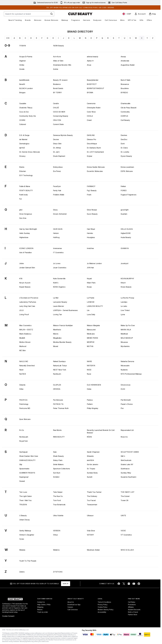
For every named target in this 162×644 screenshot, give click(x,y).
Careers (70, 607)
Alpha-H (90, 61)
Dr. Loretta (125, 152)
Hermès (90, 233)
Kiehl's (56, 283)
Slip (21, 464)
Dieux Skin (57, 144)
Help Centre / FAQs (44, 605)
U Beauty (23, 516)
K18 (21, 279)
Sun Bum (57, 473)
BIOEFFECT (92, 84)
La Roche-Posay (127, 298)
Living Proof (24, 314)
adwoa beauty (93, 57)
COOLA (90, 116)
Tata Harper (58, 492)
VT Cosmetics (126, 535)
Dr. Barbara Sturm (94, 148)
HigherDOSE (126, 233)
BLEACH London (26, 88)
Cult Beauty (125, 120)
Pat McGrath (126, 400)
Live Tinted (125, 310)
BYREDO (124, 93)
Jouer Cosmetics (60, 268)
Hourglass (91, 237)
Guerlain (124, 214)
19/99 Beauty (59, 46)
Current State (58, 124)
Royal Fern (24, 441)
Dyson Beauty (126, 156)
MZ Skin (23, 350)
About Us (71, 602)
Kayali (89, 279)
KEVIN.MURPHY (127, 279)
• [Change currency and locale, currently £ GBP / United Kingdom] (127, 14)
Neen (21, 370)
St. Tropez (91, 469)
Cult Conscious (73, 610)
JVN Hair (90, 268)
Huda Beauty (126, 237)
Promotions (132, 605)
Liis (88, 310)
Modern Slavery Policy (106, 610)
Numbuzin (57, 374)
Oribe (21, 389)
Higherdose (24, 237)
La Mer (56, 298)
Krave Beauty (126, 287)
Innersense (57, 248)
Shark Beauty (58, 456)
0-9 (8, 38)
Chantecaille (126, 103)
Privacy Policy (103, 605)
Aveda (22, 69)
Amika (22, 65)
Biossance (125, 84)
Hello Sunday (25, 233)
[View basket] (152, 14)
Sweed (22, 481)
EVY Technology (26, 175)
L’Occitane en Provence (29, 298)
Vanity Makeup (25, 531)
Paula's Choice (127, 404)
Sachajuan (24, 452)
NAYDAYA (91, 366)
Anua (89, 65)
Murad (56, 346)
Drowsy (22, 156)
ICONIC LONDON (26, 248)
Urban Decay (25, 520)
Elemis (22, 167)
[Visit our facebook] (119, 584)
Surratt (90, 477)
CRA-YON (57, 120)
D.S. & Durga (24, 135)
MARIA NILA (126, 330)
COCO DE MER (59, 112)
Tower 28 (124, 500)
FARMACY (91, 186)
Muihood (23, 346)
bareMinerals (24, 80)
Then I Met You (25, 500)
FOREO (124, 190)
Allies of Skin (58, 61)
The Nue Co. (58, 496)
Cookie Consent (8, 616)
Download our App (74, 605)
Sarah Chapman (93, 452)
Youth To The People (28, 561)
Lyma (123, 314)
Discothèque (92, 144)
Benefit (22, 84)
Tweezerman (92, 505)
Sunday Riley (126, 473)
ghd (21, 210)
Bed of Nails (126, 80)
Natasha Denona (127, 361)
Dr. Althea (57, 148)
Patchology (24, 404)
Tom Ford (57, 500)
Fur (21, 199)
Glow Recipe (92, 210)
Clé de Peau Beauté (129, 108)
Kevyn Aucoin (25, 283)
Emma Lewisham (127, 167)
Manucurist (91, 330)
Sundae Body (92, 473)
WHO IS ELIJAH (127, 550)
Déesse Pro (92, 139)
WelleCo (56, 550)
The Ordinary (92, 496)
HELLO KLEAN (127, 229)
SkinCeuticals (126, 460)
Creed (89, 120)
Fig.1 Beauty (92, 190)
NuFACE (23, 374)
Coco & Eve (24, 112)
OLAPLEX (57, 385)
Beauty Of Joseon (60, 80)
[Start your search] (29, 14)
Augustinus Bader (128, 65)
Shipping (40, 607)
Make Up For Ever (128, 325)
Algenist (22, 61)
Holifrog (56, 237)
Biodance (57, 84)
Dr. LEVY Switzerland (95, 152)
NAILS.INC (24, 361)
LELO (21, 310)
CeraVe (56, 103)
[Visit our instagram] (129, 584)
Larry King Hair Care (27, 306)
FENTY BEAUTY (26, 190)
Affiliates (131, 607)
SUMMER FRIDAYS (27, 473)
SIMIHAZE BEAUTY (27, 460)
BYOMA (90, 93)
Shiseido (90, 456)
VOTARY (90, 535)
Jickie (21, 263)
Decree (56, 139)
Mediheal (124, 334)
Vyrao (22, 539)
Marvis (56, 334)
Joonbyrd (124, 263)
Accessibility (102, 612)
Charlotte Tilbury (26, 108)
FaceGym (57, 186)
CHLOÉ (56, 108)
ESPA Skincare (127, 171)
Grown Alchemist (60, 214)
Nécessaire (125, 366)
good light (125, 210)
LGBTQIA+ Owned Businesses (65, 310)
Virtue (55, 535)
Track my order (43, 612)
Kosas (89, 287)
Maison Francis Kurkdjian (63, 325)
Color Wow (91, 112)
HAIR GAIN (58, 229)
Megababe (57, 338)
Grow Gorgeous (26, 214)
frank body (24, 195)
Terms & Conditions (104, 602)
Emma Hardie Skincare (96, 167)
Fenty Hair (57, 190)
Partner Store (133, 615)
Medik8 (22, 338)
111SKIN (23, 46)
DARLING (91, 135)
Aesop (123, 57)
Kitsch (123, 283)
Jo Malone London (94, 263)
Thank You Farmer (94, 492)
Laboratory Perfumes (28, 302)
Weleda (22, 550)
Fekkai (123, 186)
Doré (123, 144)
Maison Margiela (93, 325)
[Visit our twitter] (124, 584)
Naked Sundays (59, 361)
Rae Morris (57, 430)
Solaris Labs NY (127, 464)
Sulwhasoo (125, 469)
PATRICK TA (58, 404)
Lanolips (124, 302)
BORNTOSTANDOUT (96, 88)
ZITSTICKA (58, 572)
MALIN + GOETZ (26, 330)
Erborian (23, 171)
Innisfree (90, 248)
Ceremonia (91, 103)
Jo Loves (57, 263)
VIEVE (123, 531)
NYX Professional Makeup (131, 374)
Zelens (22, 572)
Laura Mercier (59, 306)
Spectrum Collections (62, 469)
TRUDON (23, 505)
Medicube (91, 334)
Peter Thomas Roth (61, 408)
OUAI (123, 389)
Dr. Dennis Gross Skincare (30, 152)
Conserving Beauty (61, 116)
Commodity (125, 112)
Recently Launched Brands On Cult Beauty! (101, 431)
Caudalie (23, 103)
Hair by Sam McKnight (28, 229)
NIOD (89, 370)
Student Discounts (134, 610)
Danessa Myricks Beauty (63, 135)
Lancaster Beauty (60, 302)
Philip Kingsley (93, 408)
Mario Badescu (25, 334)
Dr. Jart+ (57, 152)
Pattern (90, 404)
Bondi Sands (58, 88)
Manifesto (57, 330)
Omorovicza (126, 385)
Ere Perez (57, 171)
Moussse (124, 342)
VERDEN (57, 531)
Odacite (22, 385)
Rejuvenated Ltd (127, 430)
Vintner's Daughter (27, 535)
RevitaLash (24, 437)
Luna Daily (91, 314)
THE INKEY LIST (128, 492)
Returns (40, 610)
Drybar (90, 156)
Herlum (56, 233)
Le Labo (124, 306)
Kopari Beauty (25, 287)
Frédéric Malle (59, 195)
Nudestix (124, 370)
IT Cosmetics (58, 252)
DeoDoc (124, 139)
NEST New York (60, 370)
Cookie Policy (103, 607)
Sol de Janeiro (93, 464)
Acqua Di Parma (26, 57)
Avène (56, 69)
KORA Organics (59, 287)
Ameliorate (125, 61)
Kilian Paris (91, 283)
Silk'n (123, 456)
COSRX (22, 120)
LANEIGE (91, 302)
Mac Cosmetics (25, 325)
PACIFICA (23, 400)
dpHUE (22, 148)
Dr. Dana (124, 148)
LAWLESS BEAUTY (95, 306)
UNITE (123, 516)
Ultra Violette (58, 516)
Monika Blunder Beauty (62, 342)
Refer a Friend (133, 612)
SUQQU (56, 477)
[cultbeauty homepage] (80, 14)
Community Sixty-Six (28, 116)
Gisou (55, 210)
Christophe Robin (94, 108)
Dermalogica (24, 144)
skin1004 (90, 460)
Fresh (89, 195)
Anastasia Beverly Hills (62, 65)
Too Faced (91, 500)
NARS (89, 361)
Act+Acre (57, 57)
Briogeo (22, 93)
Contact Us (41, 602)
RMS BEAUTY (59, 437)
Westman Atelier (93, 550)
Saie (55, 452)
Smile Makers (58, 464)
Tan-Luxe (23, 492)
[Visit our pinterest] (139, 584)
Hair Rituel (91, 229)
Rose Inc (124, 437)
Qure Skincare (25, 419)
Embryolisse (58, 167)
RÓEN (89, 437)
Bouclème (125, 88)
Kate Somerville (59, 279)
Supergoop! (24, 477)
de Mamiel (23, 139)
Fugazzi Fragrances (129, 195)
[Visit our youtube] (134, 584)
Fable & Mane (25, 186)
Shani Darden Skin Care (29, 456)
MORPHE (91, 342)
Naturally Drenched (27, 366)
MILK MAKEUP (127, 338)
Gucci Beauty (92, 214)
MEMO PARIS (92, 338)
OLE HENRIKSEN (94, 385)
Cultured (23, 124)
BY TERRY (57, 93)
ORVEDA (57, 389)
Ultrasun (90, 516)
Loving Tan (58, 314)
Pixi (122, 408)
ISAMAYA (125, 248)
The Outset (125, 496)
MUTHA (90, 346)
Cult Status (132, 602)
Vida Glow (91, 531)
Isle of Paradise (25, 252)
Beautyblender (93, 80)
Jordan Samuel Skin (27, 268)
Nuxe (89, 374)
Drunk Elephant (59, 156)
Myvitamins (125, 346)
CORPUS (124, 116)
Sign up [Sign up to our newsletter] (66, 584)
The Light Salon (26, 496)
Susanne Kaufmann (128, 477)
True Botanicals (59, 505)
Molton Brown (25, 342)
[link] (140, 14)
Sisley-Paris (58, 460)
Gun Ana (23, 218)
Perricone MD (25, 408)
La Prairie (91, 298)
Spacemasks (24, 469)
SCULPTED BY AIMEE (130, 452)
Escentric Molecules (95, 171)
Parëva (90, 400)
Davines (124, 135)
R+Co (22, 430)
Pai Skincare (58, 400)
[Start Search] (52, 14)
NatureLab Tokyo (60, 366)
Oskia (89, 389)
